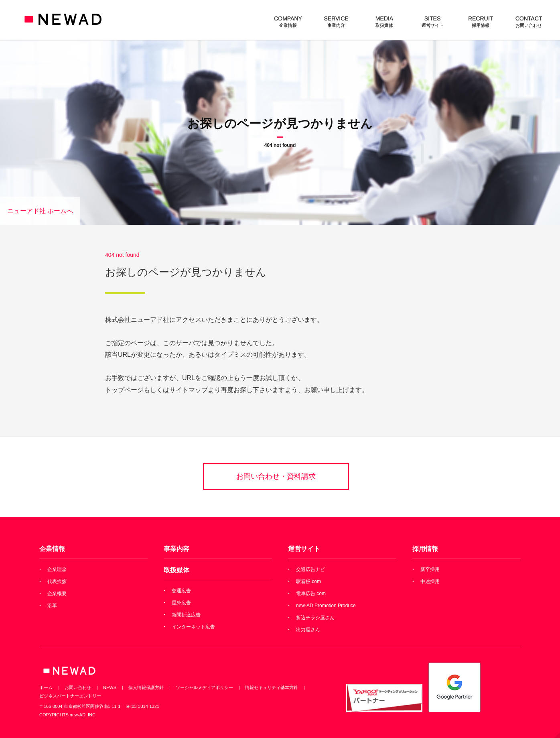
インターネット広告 (193, 627)
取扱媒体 (177, 570)
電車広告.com (311, 594)
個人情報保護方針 (146, 687)
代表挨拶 (57, 581)
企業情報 (52, 549)
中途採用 (430, 581)
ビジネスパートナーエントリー (70, 696)
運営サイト (304, 549)
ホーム (46, 687)
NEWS (110, 687)
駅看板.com (308, 581)
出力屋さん (308, 630)
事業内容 (177, 549)
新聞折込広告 (186, 615)
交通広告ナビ (310, 569)
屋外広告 (181, 603)
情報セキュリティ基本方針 (272, 687)
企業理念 (57, 569)
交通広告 (181, 591)
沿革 (52, 606)
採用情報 (425, 549)
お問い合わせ (78, 687)
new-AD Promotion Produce (326, 606)
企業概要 (57, 594)
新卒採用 (430, 569)
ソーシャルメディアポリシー (204, 687)
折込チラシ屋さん (315, 618)
